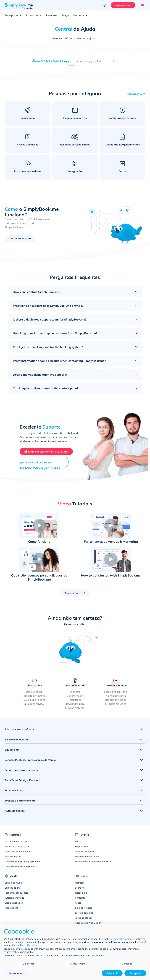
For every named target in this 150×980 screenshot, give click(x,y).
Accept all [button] (135, 973)
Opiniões (80, 883)
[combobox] (89, 61)
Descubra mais (18, 238)
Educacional (12, 750)
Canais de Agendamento (18, 852)
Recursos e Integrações (17, 847)
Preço (65, 15)
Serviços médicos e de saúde (22, 770)
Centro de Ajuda (13, 883)
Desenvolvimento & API (87, 857)
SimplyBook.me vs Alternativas (21, 867)
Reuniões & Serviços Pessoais (22, 780)
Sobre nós (80, 888)
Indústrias (34, 15)
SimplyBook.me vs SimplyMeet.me (23, 862)
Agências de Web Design (88, 923)
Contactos (80, 898)
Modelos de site (13, 857)
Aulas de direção (15, 811)
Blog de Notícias (84, 908)
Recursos (52, 15)
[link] (75, 694)
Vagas (78, 903)
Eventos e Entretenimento (20, 801)
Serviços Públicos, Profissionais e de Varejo (30, 760)
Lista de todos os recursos (18, 842)
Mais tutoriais (73, 593)
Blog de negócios (14, 903)
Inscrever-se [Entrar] (123, 5)
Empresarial (81, 847)
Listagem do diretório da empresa (93, 862)
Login (104, 5)
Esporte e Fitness (15, 790)
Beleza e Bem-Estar (16, 740)
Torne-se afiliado (84, 918)
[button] (39, 525)
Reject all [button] (112, 973)
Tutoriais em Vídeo (14, 898)
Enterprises (13, 15)
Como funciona (13, 888)
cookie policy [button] (30, 945)
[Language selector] (142, 5)
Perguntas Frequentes (16, 893)
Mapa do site (12, 908)
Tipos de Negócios (85, 852)
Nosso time (81, 893)
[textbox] (89, 61)
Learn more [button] (16, 973)
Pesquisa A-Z (134, 94)
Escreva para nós (84, 913)
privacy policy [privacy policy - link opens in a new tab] (118, 939)
